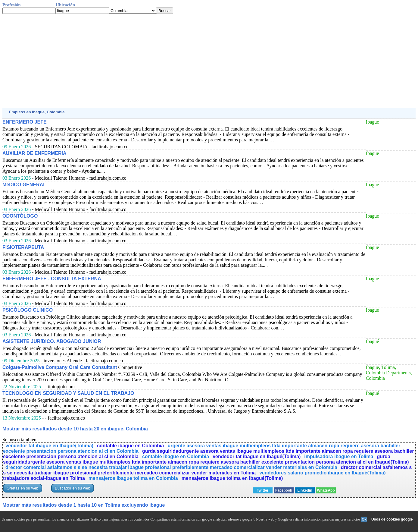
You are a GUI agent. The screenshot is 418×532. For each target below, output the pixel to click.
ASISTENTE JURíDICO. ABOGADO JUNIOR (52, 341)
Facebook (284, 490)
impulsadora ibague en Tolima (339, 456)
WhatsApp (326, 490)
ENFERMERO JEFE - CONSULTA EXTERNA (52, 279)
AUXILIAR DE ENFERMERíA (34, 153)
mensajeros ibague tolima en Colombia (133, 478)
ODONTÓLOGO (20, 216)
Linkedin (305, 490)
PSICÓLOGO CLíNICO (28, 310)
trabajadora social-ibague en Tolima (44, 478)
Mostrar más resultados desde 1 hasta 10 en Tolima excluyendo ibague (84, 505)
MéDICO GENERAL (24, 185)
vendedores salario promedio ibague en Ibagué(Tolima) (322, 473)
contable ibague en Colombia (130, 446)
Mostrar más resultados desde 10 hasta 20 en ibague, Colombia (75, 429)
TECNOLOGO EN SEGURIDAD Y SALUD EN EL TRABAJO (68, 393)
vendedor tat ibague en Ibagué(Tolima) (49, 446)
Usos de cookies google (392, 519)
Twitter (263, 490)
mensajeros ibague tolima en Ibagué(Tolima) (232, 478)
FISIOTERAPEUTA (23, 247)
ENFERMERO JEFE (25, 122)
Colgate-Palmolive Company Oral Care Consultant (60, 367)
